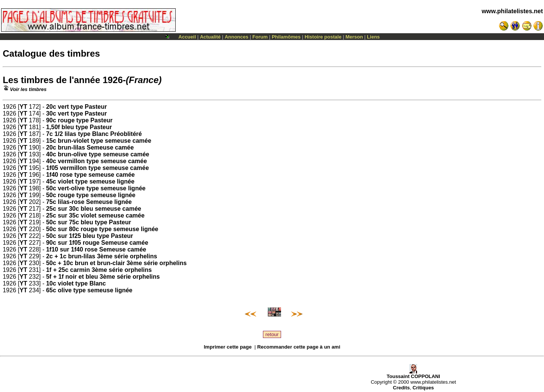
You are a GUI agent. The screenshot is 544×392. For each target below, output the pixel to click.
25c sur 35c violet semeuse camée (95, 215)
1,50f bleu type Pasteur (79, 127)
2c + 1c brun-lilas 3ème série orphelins (102, 256)
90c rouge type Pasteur (79, 120)
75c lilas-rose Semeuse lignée (89, 202)
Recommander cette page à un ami (299, 347)
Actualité (210, 37)
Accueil (187, 37)
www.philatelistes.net (512, 11)
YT (23, 107)
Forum (260, 37)
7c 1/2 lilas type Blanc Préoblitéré (94, 134)
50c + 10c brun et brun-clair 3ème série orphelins (116, 263)
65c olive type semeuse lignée (89, 290)
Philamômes (286, 37)
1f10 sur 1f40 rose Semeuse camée (96, 249)
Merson (354, 37)
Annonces (237, 37)
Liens (373, 37)
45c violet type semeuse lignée (90, 181)
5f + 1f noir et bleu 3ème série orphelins (103, 277)
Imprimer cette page (228, 347)
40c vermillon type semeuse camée (97, 161)
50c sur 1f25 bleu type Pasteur (90, 236)
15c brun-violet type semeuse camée (99, 141)
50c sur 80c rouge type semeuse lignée (102, 229)
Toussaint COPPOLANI (413, 374)
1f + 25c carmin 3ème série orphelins (99, 270)
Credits (401, 388)
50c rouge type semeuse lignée (91, 195)
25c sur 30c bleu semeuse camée (94, 209)
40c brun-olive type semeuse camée (98, 154)
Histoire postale (323, 37)
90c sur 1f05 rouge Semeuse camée (97, 243)
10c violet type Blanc (76, 283)
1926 (113, 80)
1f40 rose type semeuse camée (90, 175)
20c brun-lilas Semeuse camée (90, 147)
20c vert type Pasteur (76, 107)
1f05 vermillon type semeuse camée (97, 168)
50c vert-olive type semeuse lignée (96, 188)
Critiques (423, 388)
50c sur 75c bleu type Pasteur (89, 222)
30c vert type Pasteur (76, 113)
